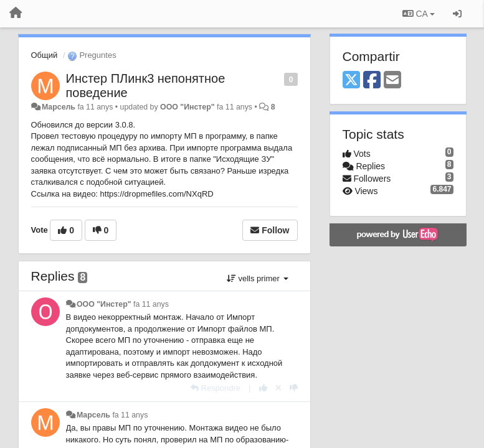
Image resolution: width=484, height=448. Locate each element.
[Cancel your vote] (278, 388)
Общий (45, 55)
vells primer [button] (258, 278)
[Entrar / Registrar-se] (457, 14)
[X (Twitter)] (351, 81)
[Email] (392, 81)
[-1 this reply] (294, 388)
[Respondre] (216, 388)
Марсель (59, 107)
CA (419, 14)
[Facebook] (372, 81)
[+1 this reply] (263, 388)
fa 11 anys (151, 304)
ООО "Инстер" (187, 107)
